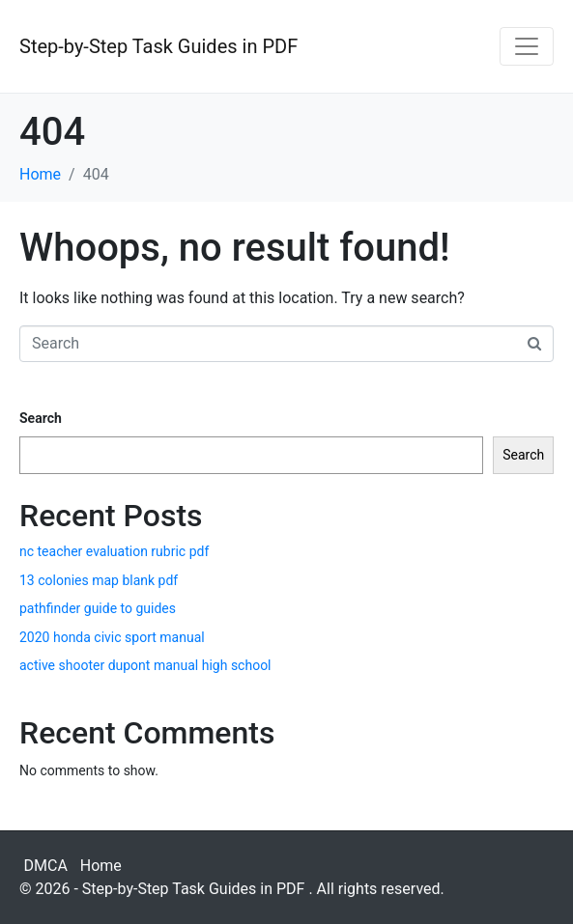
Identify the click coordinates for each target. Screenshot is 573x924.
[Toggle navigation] (527, 46)
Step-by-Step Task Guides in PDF (158, 46)
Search (41, 418)
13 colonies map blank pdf (99, 580)
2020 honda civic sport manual (112, 637)
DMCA (46, 866)
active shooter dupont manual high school (145, 665)
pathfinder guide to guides (98, 608)
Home (101, 866)
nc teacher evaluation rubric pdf (114, 551)
